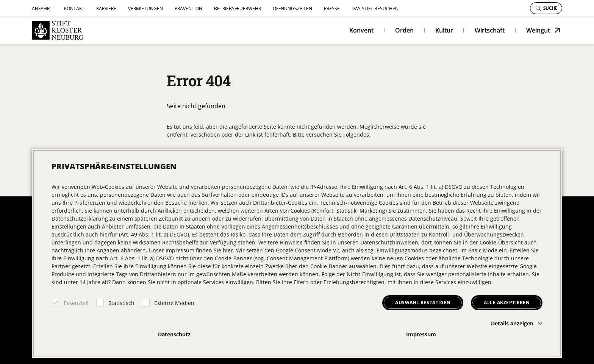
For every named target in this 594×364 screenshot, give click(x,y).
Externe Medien (174, 303)
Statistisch (121, 303)
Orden (404, 30)
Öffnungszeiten (292, 9)
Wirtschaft (490, 30)
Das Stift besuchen (375, 9)
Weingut (538, 30)
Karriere (106, 9)
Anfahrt (42, 9)
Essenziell (76, 303)
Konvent (361, 30)
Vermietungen (145, 9)
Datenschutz (174, 334)
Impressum (421, 334)
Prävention (188, 9)
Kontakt (74, 9)
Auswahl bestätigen (423, 303)
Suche (547, 8)
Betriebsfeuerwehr (238, 9)
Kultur (444, 30)
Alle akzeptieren (507, 303)
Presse (332, 9)
